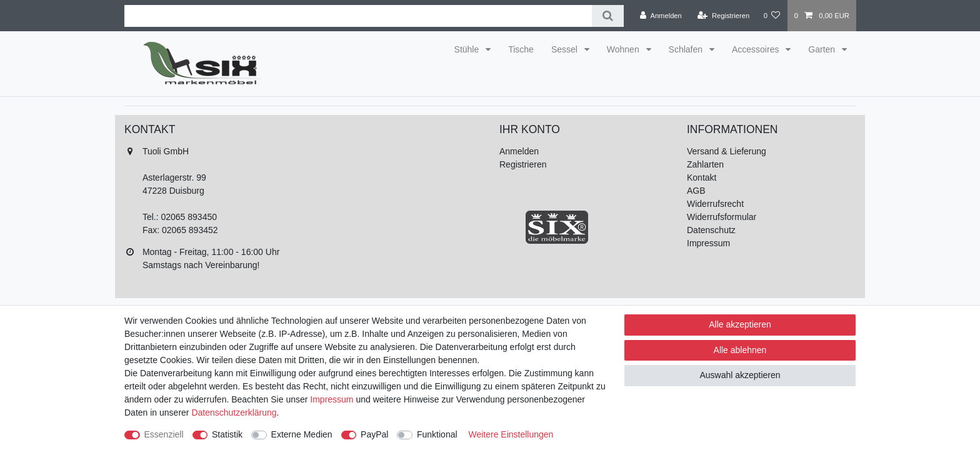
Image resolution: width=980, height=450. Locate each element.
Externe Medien (302, 434)
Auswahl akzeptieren (740, 375)
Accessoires (757, 49)
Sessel (566, 49)
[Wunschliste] (772, 16)
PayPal (374, 434)
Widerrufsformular (722, 217)
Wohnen (624, 49)
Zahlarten (705, 164)
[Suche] (608, 16)
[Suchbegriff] (358, 16)
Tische (521, 49)
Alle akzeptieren (740, 324)
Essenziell (164, 434)
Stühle (468, 49)
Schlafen (687, 49)
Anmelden (519, 151)
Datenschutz (711, 230)
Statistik (227, 434)
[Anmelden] (661, 16)
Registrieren (523, 164)
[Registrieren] (723, 16)
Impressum (708, 243)
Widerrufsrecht (715, 204)
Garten (823, 49)
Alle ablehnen (740, 350)
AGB (696, 191)
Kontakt (702, 177)
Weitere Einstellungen (511, 434)
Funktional (437, 434)
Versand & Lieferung (727, 151)
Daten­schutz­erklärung (234, 412)
